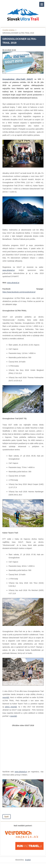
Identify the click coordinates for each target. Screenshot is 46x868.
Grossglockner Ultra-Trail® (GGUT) (18, 79)
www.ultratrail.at (9, 270)
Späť (7, 817)
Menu (42, 4)
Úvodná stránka (8, 30)
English (28, 860)
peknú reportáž (11, 707)
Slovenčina (20, 860)
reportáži (13, 716)
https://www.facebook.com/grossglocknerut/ (19, 292)
